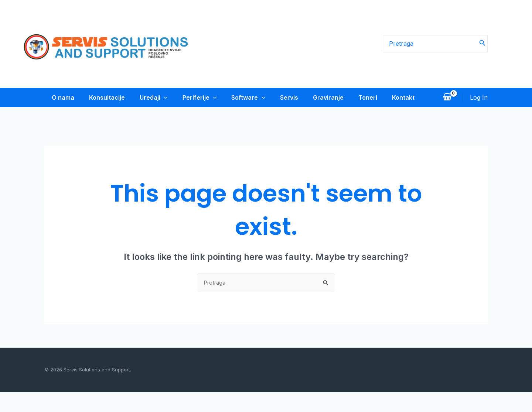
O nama (56, 97)
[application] (160, 97)
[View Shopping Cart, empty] (447, 107)
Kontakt (56, 117)
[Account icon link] (479, 107)
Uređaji (149, 97)
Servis (289, 97)
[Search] (482, 44)
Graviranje (330, 97)
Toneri (371, 97)
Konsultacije (101, 97)
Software (247, 97)
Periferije (197, 97)
